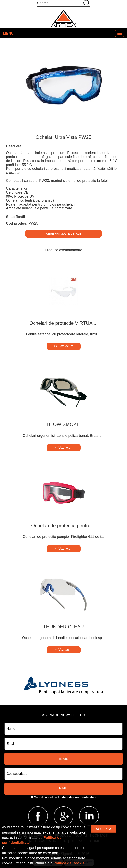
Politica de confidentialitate (77, 797)
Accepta (103, 829)
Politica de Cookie (69, 863)
